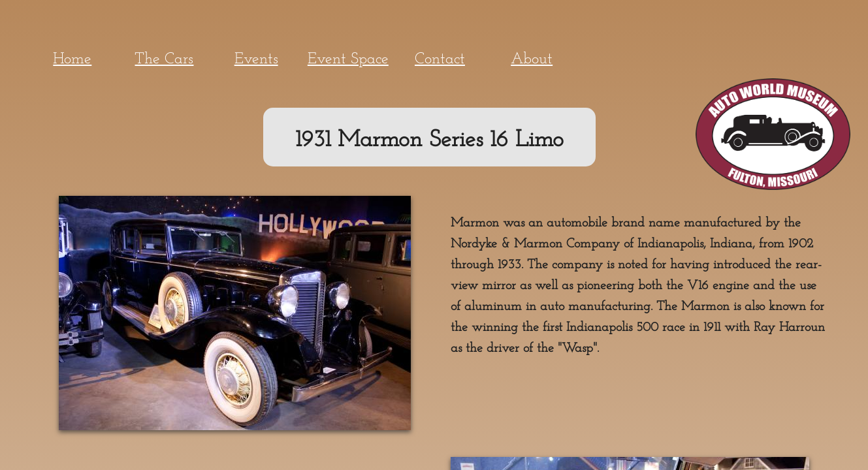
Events (256, 59)
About (532, 59)
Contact (440, 59)
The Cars (164, 59)
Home (72, 59)
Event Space (348, 59)
